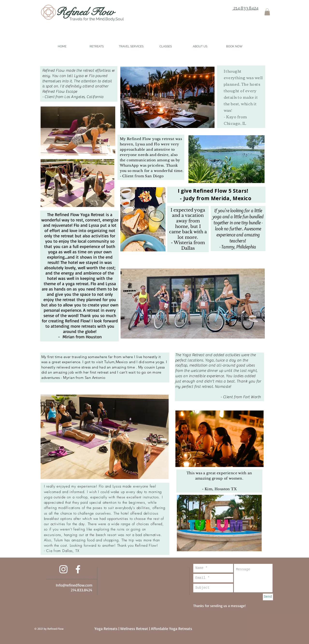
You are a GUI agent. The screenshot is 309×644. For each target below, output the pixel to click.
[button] (267, 12)
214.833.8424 (245, 8)
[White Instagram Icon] (63, 569)
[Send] (268, 597)
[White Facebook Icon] (78, 569)
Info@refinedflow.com (74, 585)
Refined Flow (85, 12)
